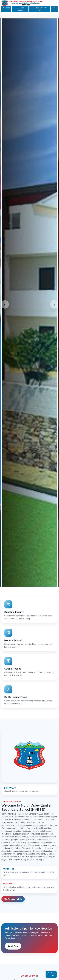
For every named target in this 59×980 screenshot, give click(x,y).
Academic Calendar (20, 9)
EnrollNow (51, 974)
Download (6, 8)
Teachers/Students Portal (40, 9)
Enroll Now (13, 946)
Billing (54, 8)
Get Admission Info (13, 899)
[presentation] (5, 304)
